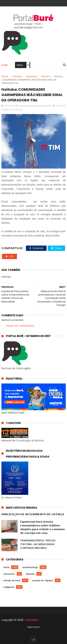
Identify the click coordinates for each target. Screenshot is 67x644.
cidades (17, 76)
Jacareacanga (30, 567)
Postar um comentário (20, 326)
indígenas (9, 587)
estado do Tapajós (43, 580)
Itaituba (45, 76)
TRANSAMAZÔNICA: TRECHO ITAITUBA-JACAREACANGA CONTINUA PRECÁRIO (38, 544)
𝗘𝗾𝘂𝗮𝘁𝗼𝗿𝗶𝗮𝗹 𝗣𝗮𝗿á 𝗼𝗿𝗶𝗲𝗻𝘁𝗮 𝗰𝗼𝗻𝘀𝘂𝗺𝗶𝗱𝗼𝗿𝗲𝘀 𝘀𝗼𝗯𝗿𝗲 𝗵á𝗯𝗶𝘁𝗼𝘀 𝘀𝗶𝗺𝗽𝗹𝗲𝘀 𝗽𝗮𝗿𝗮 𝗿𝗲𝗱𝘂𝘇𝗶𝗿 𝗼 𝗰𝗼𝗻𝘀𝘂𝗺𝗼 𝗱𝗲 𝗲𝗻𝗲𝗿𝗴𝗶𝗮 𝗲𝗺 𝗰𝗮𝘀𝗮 (43, 527)
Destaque (31, 76)
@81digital (32, 620)
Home (5, 65)
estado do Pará (12, 580)
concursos (9, 574)
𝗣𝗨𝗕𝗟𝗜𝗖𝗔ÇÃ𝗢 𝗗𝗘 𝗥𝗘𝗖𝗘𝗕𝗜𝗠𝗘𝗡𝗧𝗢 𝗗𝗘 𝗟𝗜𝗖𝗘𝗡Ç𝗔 (33, 514)
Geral (6, 567)
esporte (30, 574)
